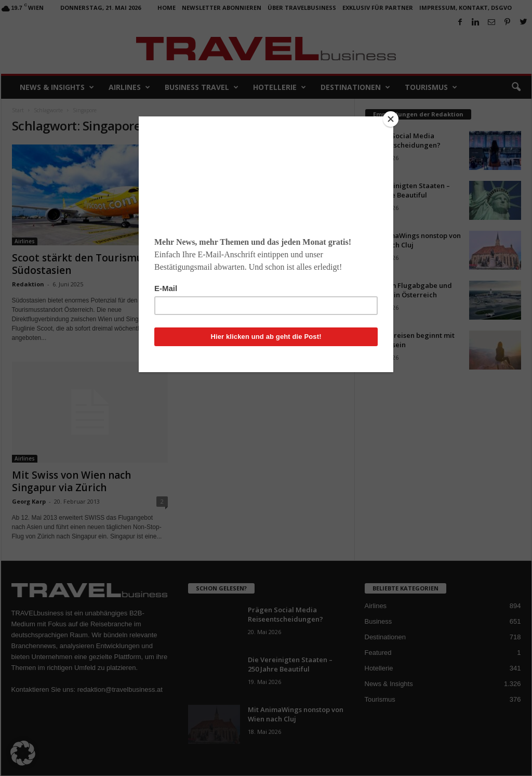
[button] (23, 753)
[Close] (391, 119)
